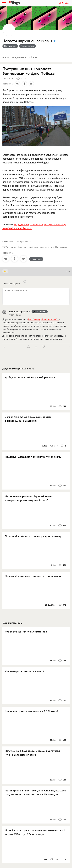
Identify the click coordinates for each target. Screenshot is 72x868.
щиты (13, 247)
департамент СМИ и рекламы (54, 247)
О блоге (33, 57)
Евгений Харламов (19, 312)
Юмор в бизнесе (25, 242)
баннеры (22, 247)
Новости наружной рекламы (27, 41)
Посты (6, 57)
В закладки (36, 259)
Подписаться (10, 46)
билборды (33, 247)
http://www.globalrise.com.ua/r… (43, 319)
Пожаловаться (28, 46)
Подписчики (19, 57)
